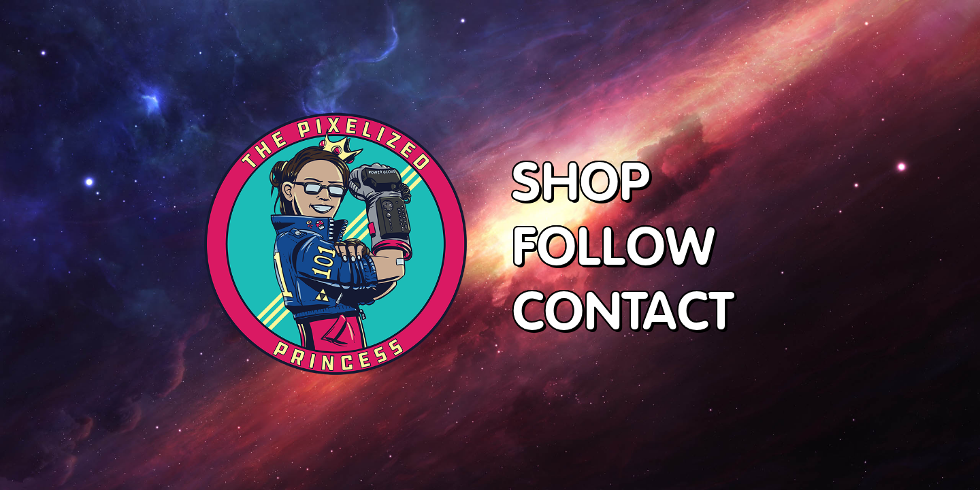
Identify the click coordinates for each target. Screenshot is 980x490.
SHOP (581, 181)
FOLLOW (614, 245)
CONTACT (623, 310)
